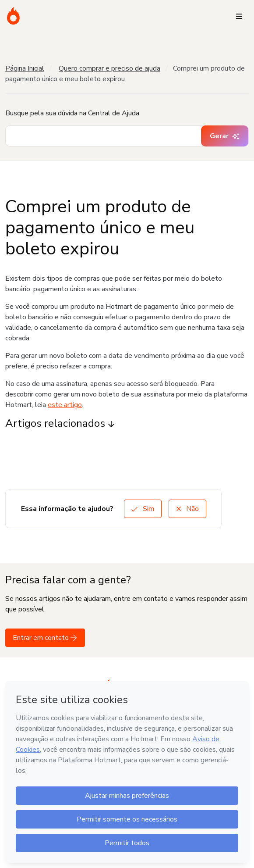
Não (187, 509)
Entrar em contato (45, 638)
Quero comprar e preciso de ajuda (109, 68)
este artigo (65, 405)
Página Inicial (25, 68)
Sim (143, 509)
